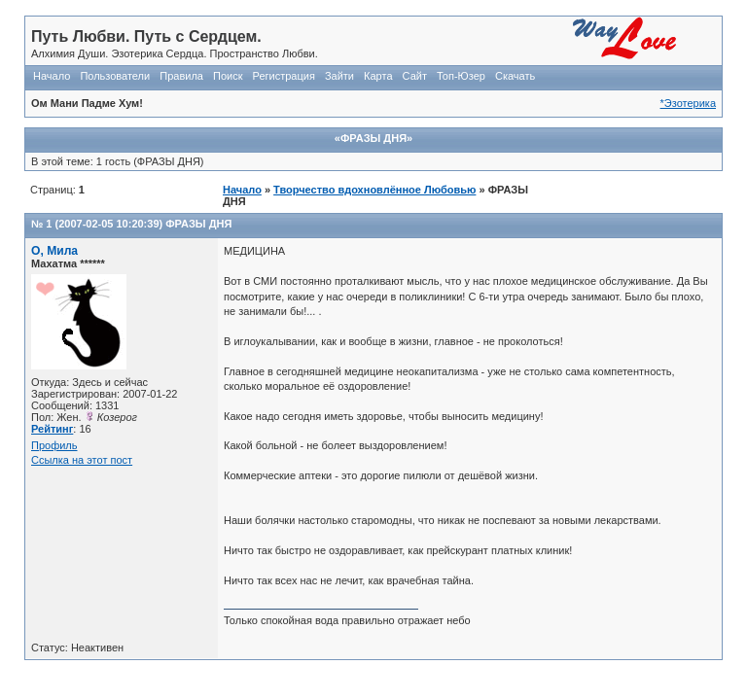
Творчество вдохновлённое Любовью (374, 190)
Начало (52, 76)
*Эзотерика (688, 103)
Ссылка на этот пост (82, 460)
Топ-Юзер (461, 76)
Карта (378, 76)
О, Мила (54, 251)
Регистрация (284, 76)
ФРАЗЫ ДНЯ (198, 224)
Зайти (339, 76)
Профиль (54, 445)
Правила (181, 76)
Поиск (228, 76)
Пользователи (115, 76)
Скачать (515, 76)
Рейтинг (52, 429)
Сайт (415, 76)
